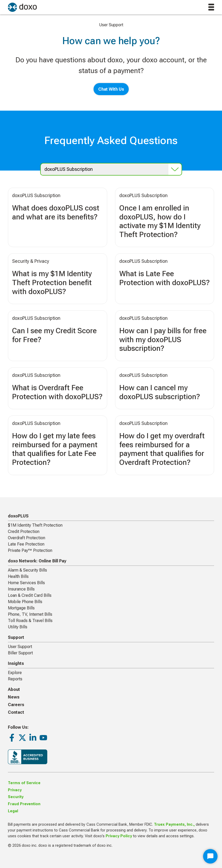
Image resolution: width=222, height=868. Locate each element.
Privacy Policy (119, 836)
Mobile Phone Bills (25, 602)
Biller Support (20, 653)
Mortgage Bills (21, 608)
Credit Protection (24, 531)
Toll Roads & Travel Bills (30, 621)
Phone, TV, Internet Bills (30, 614)
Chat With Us (111, 89)
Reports (15, 679)
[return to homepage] (22, 7)
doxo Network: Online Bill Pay (37, 561)
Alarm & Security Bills (27, 570)
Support (16, 637)
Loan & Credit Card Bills (30, 595)
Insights (16, 663)
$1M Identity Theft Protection (35, 525)
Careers (16, 705)
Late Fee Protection (26, 544)
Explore (15, 673)
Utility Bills (18, 627)
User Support (20, 647)
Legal (13, 811)
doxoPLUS (18, 516)
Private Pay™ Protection (30, 550)
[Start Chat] (210, 856)
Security (16, 797)
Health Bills (18, 576)
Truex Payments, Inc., (174, 825)
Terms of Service (24, 783)
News (14, 697)
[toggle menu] (211, 7)
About (14, 689)
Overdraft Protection (27, 538)
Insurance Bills (21, 589)
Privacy (15, 790)
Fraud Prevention (24, 804)
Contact (16, 712)
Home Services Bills (26, 583)
